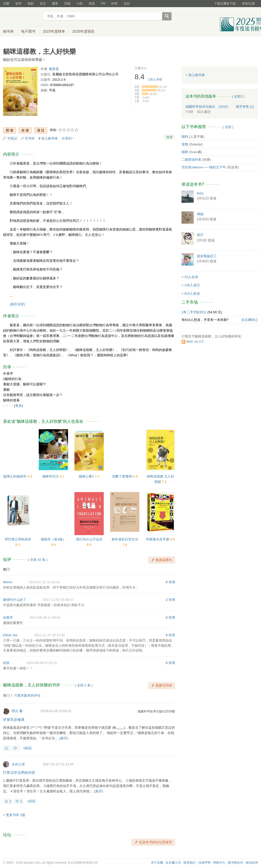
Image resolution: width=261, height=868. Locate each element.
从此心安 (18, 764)
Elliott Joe (10, 635)
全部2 (238, 96)
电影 (31, 4)
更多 (19, 406)
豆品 (127, 4)
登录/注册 (248, 4)
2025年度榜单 (54, 31)
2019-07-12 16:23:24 (44, 582)
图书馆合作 (236, 863)
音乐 (43, 4)
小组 (80, 4)
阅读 (92, 4)
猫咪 (185, 152)
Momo (8, 582)
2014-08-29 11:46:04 (45, 618)
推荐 (169, 137)
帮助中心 (219, 863)
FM (103, 4)
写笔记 (12, 138)
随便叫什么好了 (15, 600)
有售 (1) (245, 107)
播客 (55, 4)
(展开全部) (17, 304)
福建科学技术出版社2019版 (156, 711)
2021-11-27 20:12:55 (50, 635)
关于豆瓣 (157, 863)
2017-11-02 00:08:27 (58, 600)
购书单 (8, 31)
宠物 (185, 144)
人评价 (155, 79)
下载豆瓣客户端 (225, 4)
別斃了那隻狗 (123, 476)
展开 (64, 738)
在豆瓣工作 (173, 863)
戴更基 (54, 69)
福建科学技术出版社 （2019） (208, 107)
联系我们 (190, 863)
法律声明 (204, 863)
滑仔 (200, 235)
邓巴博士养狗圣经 (18, 539)
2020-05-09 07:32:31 (42, 663)
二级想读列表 (191, 160)
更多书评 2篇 (16, 815)
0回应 (28, 748)
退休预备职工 (207, 256)
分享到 (67, 138)
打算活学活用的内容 (19, 772)
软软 (6, 663)
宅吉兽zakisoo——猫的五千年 (204, 167)
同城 (67, 4)
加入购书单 (50, 138)
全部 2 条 (84, 685)
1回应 (31, 801)
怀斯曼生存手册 (158, 539)
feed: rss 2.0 (195, 342)
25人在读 (191, 277)
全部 (228, 127)
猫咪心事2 (87, 476)
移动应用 (252, 863)
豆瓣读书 (22, 17)
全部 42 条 (38, 560)
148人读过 (192, 285)
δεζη (200, 193)
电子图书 (28, 31)
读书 (18, 4)
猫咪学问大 (51, 476)
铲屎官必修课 (14, 720)
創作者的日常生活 (125, 539)
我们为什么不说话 (89, 539)
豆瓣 (6, 4)
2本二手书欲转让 (194, 312)
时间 (114, 4)
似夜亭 (8, 618)
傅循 (200, 214)
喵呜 (185, 137)
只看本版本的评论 (27, 695)
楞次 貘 (17, 711)
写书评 (30, 138)
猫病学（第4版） (53, 539)
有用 (172, 582)
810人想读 (192, 294)
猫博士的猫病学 (15, 476)
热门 (6, 569)
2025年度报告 (83, 31)
